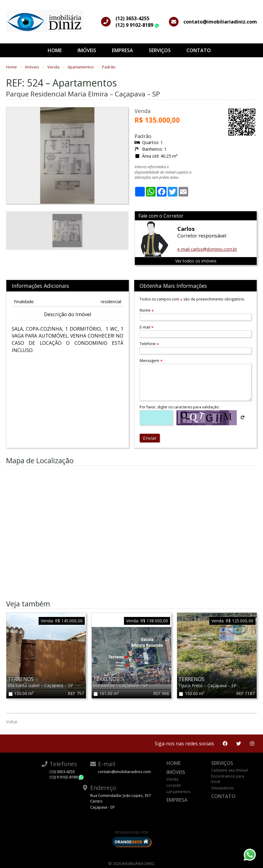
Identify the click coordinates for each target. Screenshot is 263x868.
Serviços (160, 50)
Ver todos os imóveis (196, 261)
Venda (54, 67)
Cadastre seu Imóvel (230, 770)
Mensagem (151, 361)
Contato (199, 50)
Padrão (109, 67)
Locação (174, 785)
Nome (147, 310)
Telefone (149, 344)
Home (55, 50)
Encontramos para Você (228, 779)
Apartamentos (81, 67)
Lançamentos (179, 791)
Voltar (12, 722)
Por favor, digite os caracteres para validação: (180, 407)
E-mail (147, 327)
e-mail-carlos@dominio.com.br (207, 249)
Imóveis (87, 50)
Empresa (122, 50)
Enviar (150, 438)
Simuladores (223, 788)
